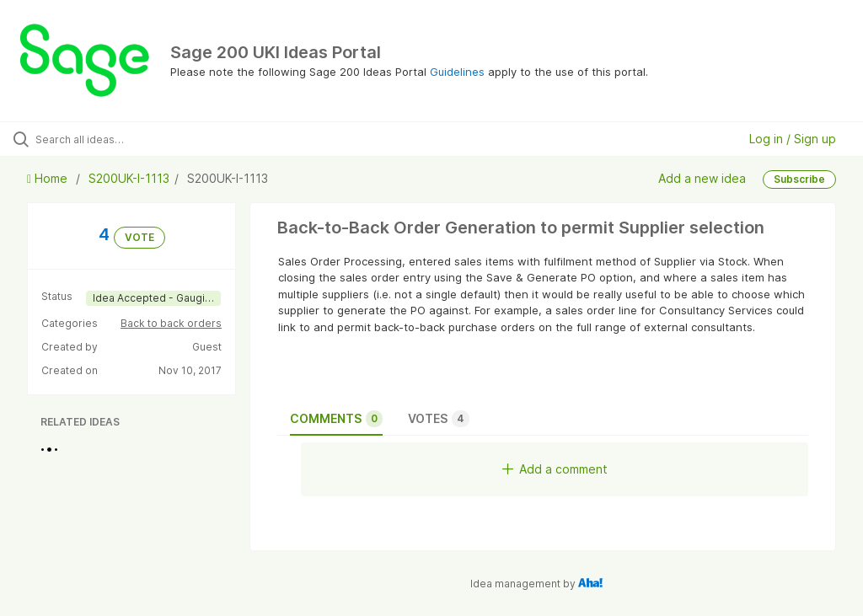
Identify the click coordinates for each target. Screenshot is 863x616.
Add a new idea (702, 178)
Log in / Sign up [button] (793, 139)
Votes (439, 419)
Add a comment (555, 469)
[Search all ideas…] (114, 139)
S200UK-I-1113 (129, 178)
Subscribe (799, 179)
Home (49, 178)
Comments (336, 419)
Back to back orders (171, 323)
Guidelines (457, 72)
